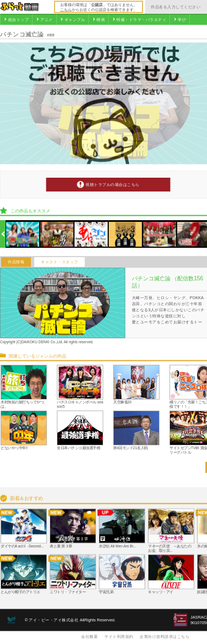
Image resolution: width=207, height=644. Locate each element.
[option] (23, 234)
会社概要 (89, 636)
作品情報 (16, 262)
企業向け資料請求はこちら (164, 636)
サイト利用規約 (119, 636)
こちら (66, 9)
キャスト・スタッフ (60, 262)
